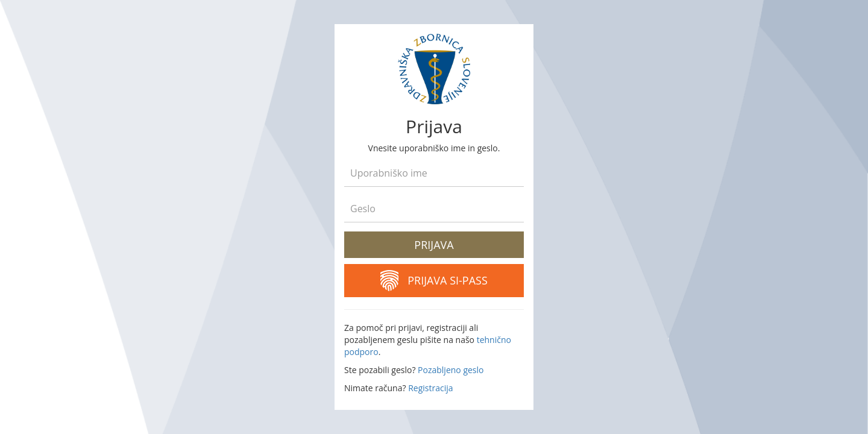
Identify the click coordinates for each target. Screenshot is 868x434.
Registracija (430, 388)
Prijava (434, 245)
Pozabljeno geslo (451, 370)
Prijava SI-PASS (434, 281)
